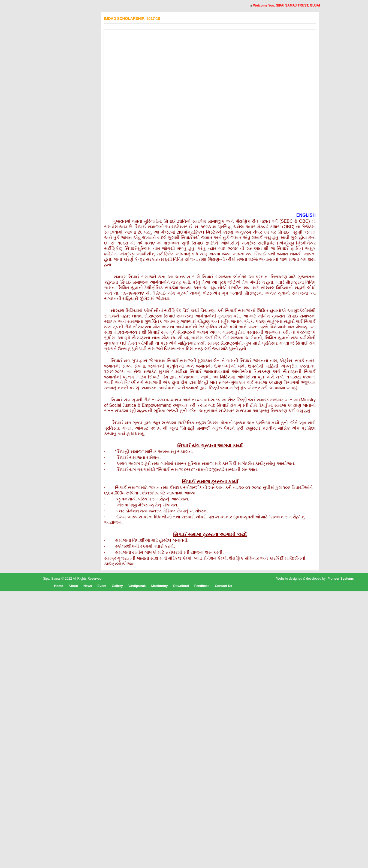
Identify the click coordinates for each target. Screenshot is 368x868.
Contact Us (223, 586)
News (88, 586)
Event (102, 586)
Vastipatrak (137, 586)
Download (181, 586)
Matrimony (160, 586)
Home (58, 586)
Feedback (202, 586)
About (73, 586)
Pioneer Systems (341, 579)
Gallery (117, 586)
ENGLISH (306, 215)
